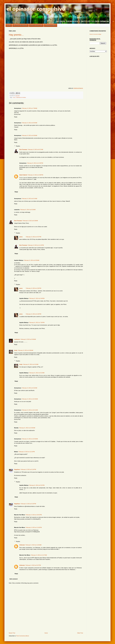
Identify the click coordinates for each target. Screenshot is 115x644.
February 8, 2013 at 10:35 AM (30, 399)
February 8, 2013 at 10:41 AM (30, 410)
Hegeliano (17, 469)
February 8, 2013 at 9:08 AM (26, 350)
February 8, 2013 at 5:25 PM (28, 504)
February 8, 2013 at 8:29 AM (28, 210)
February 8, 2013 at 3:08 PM (35, 175)
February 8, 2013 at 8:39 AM (32, 260)
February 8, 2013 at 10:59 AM (30, 439)
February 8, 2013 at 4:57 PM (34, 237)
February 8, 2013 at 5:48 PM (37, 298)
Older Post (80, 633)
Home (9, 25)
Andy (16, 350)
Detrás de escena (21, 25)
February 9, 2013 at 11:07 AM (39, 555)
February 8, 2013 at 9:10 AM (31, 364)
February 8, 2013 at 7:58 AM (30, 108)
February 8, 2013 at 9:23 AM (37, 373)
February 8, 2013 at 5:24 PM (28, 469)
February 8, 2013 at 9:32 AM (30, 388)
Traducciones (50, 25)
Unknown (22, 545)
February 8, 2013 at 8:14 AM (30, 199)
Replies (18, 146)
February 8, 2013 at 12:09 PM (35, 163)
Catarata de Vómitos (21, 97)
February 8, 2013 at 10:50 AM (27, 428)
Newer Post (12, 633)
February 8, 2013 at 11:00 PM (34, 527)
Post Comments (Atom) (23, 636)
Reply (16, 117)
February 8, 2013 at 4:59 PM (34, 288)
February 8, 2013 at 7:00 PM (37, 322)
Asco (14, 97)
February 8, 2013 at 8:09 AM (30, 135)
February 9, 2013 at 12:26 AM (34, 545)
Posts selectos (36, 25)
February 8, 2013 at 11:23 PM (36, 245)
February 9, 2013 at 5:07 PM (33, 565)
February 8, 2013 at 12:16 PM (27, 452)
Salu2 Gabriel (23, 175)
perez (21, 237)
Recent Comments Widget (95, 34)
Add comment (14, 579)
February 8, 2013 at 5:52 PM (37, 485)
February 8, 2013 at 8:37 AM (35, 149)
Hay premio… (16, 35)
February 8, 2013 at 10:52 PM (34, 515)
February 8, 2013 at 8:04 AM (30, 123)
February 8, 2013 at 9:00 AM (28, 339)
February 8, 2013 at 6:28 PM (34, 314)
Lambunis (17, 339)
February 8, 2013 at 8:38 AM (30, 221)
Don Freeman (23, 149)
